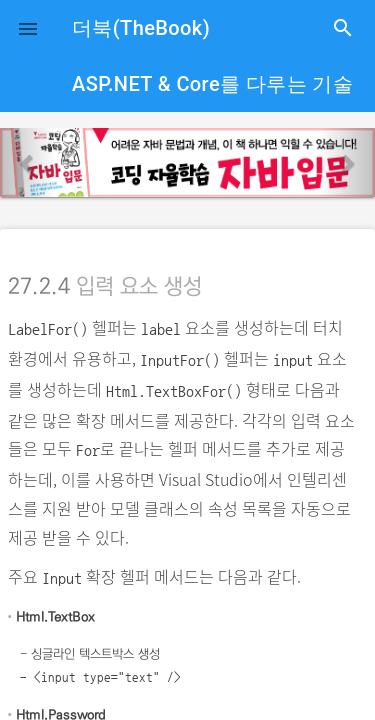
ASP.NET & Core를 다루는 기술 (212, 84)
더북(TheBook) (141, 28)
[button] (28, 28)
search (343, 28)
